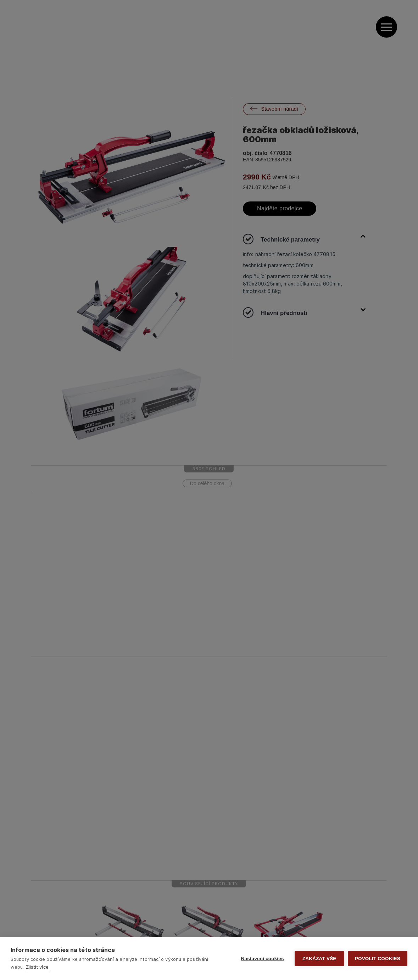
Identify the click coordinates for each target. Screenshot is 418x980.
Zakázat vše (319, 959)
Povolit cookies (378, 959)
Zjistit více (37, 967)
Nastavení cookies (263, 959)
